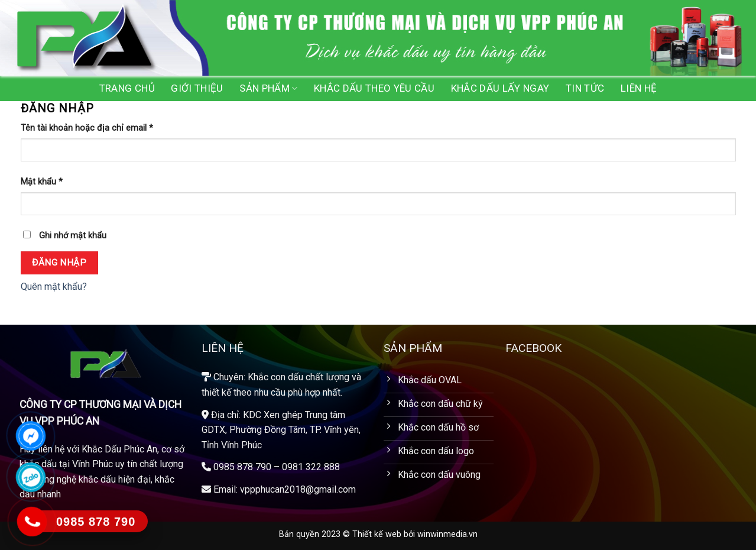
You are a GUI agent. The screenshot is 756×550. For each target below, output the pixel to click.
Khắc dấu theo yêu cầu (374, 88)
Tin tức (585, 88)
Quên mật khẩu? (54, 287)
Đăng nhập (59, 263)
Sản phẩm (268, 88)
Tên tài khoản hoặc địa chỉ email (87, 128)
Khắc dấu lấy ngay (500, 88)
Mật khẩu (42, 182)
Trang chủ (127, 88)
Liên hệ (639, 88)
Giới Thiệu (197, 88)
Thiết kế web (377, 534)
